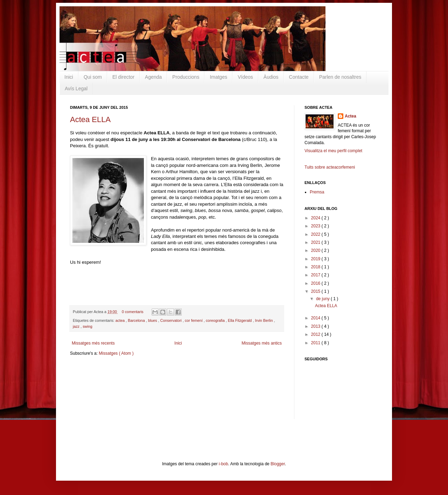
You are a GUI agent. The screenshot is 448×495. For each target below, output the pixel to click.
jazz (77, 326)
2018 (316, 267)
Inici (69, 77)
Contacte (299, 77)
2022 (316, 234)
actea (121, 320)
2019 (316, 259)
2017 (316, 275)
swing (87, 326)
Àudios (271, 77)
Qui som (93, 77)
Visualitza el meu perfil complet (333, 151)
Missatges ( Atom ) (116, 353)
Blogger (278, 464)
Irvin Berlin (264, 320)
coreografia (216, 320)
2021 (316, 242)
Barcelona (137, 320)
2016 (316, 283)
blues (153, 320)
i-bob (223, 464)
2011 (316, 343)
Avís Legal (76, 89)
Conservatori (171, 320)
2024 (316, 218)
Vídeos (245, 77)
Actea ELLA (90, 119)
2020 (316, 250)
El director (123, 77)
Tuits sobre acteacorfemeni (330, 167)
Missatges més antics (262, 343)
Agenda (153, 77)
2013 (316, 326)
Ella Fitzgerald (240, 320)
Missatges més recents (93, 343)
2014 (316, 318)
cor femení (194, 320)
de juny (323, 299)
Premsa (317, 192)
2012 (316, 334)
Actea (351, 116)
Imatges (218, 77)
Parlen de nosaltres (340, 77)
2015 (316, 291)
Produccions (186, 77)
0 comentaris (133, 312)
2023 (316, 226)
